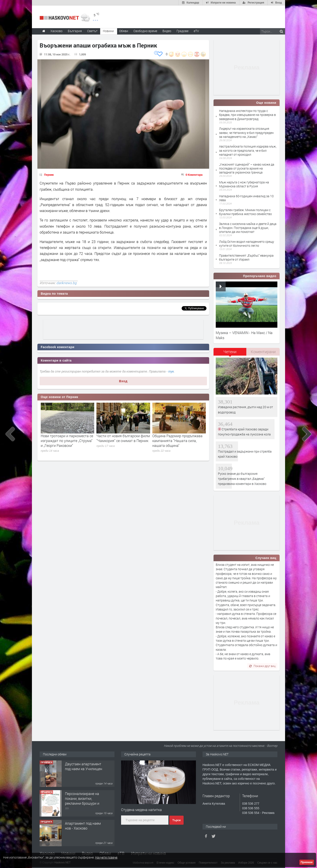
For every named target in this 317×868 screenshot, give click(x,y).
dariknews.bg (66, 283)
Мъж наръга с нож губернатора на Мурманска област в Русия (244, 184)
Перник (49, 175)
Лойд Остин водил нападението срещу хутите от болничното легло (247, 244)
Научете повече (106, 857)
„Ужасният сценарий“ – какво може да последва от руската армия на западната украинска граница (247, 168)
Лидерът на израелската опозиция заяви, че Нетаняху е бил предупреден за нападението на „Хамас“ (246, 132)
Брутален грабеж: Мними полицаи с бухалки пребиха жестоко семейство (245, 212)
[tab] (230, 353)
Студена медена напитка (141, 810)
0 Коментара (194, 175)
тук (171, 371)
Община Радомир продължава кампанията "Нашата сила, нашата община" (177, 441)
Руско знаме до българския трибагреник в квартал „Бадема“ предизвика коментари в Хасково (242, 479)
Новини (108, 31)
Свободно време (145, 31)
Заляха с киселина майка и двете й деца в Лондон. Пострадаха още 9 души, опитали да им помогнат (248, 228)
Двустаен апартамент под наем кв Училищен (84, 766)
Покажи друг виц (262, 666)
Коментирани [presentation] (263, 352)
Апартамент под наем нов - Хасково (83, 826)
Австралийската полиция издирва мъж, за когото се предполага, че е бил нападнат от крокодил (248, 150)
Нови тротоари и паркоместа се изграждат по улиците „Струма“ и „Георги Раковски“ (67, 441)
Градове (182, 31)
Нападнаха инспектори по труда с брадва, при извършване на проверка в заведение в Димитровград (247, 115)
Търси (176, 820)
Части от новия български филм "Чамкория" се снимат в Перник (123, 438)
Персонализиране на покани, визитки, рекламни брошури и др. (82, 801)
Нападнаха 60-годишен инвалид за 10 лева (246, 198)
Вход (123, 381)
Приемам (307, 862)
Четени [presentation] (230, 352)
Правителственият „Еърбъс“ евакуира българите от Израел (246, 257)
